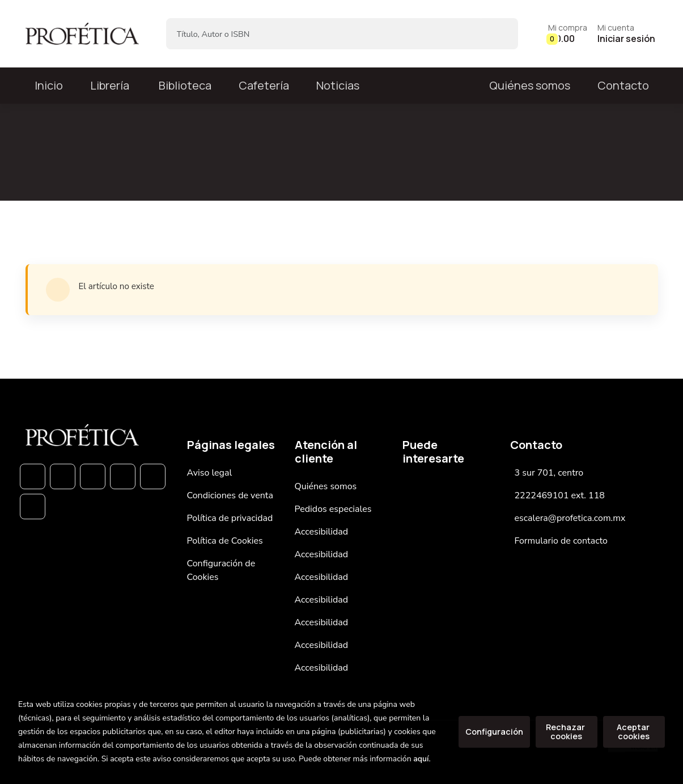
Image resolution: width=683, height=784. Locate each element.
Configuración (494, 732)
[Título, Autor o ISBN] (324, 34)
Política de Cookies (225, 541)
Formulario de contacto (561, 541)
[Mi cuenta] (626, 34)
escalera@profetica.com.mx (570, 518)
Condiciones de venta (230, 495)
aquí (421, 759)
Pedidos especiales (333, 509)
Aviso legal (210, 473)
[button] (568, 34)
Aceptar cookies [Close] (634, 732)
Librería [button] (110, 85)
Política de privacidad (230, 518)
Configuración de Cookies (221, 570)
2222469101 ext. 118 (560, 495)
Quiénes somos (530, 85)
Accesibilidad (322, 532)
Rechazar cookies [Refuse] (566, 732)
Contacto (623, 85)
